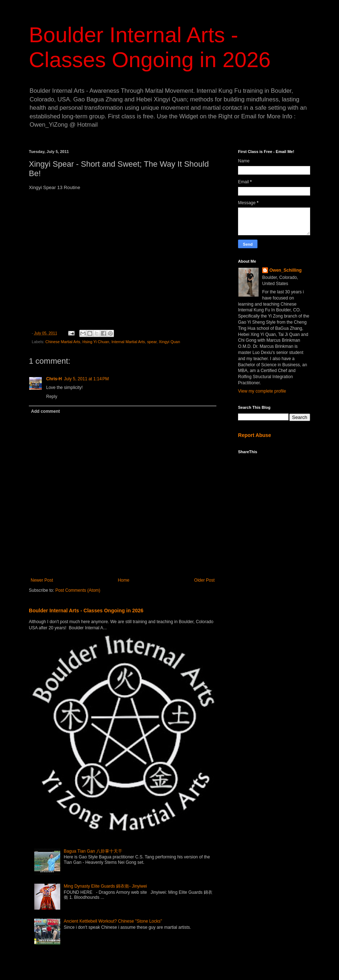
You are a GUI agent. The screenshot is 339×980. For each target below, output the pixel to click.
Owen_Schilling (285, 270)
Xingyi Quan (169, 342)
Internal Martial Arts (128, 342)
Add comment (45, 411)
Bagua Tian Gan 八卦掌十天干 (93, 851)
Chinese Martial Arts (63, 342)
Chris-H (54, 379)
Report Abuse (254, 435)
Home (124, 580)
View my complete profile (262, 391)
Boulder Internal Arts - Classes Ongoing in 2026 (86, 611)
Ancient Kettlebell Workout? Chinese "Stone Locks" (113, 921)
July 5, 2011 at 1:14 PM (86, 379)
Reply (52, 397)
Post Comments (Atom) (78, 590)
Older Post (204, 580)
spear (152, 342)
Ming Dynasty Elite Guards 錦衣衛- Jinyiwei (105, 886)
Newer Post (42, 580)
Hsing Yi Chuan (96, 342)
